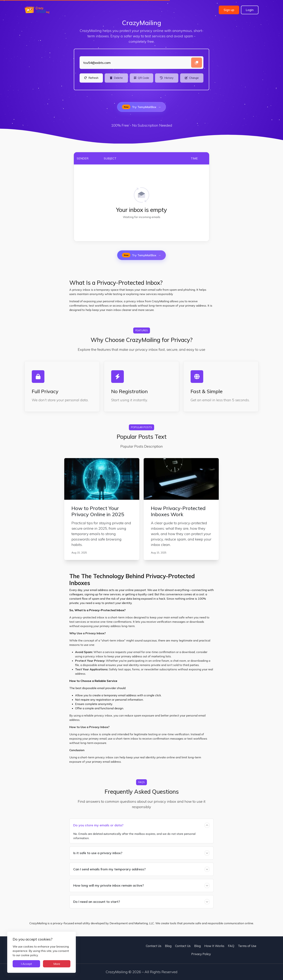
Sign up (229, 10)
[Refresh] (91, 78)
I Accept (26, 964)
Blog (168, 946)
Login (250, 10)
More (57, 964)
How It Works (214, 946)
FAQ (231, 946)
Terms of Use (247, 946)
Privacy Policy (201, 954)
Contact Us (154, 946)
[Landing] (141, 63)
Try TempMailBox (141, 107)
